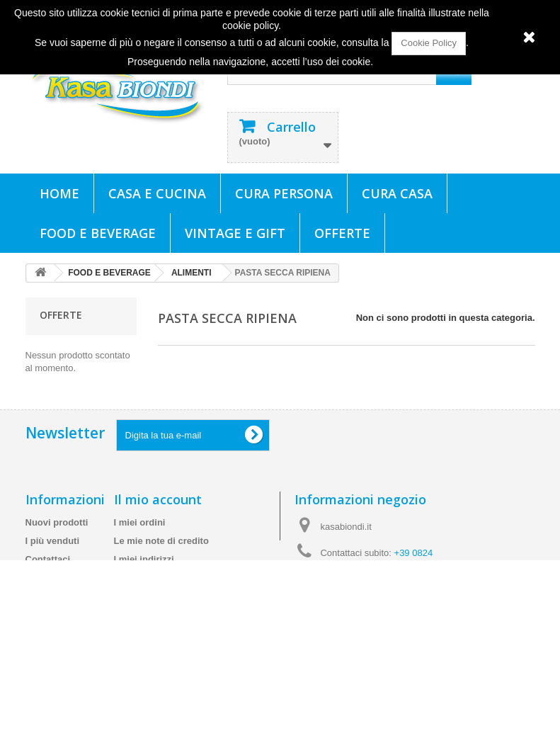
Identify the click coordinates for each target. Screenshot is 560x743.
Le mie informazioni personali (179, 600)
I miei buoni (139, 618)
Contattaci (48, 581)
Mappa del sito (57, 724)
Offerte (342, 233)
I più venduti (53, 563)
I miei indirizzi (144, 581)
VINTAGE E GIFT (235, 233)
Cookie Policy (429, 43)
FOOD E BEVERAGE (98, 233)
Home (59, 193)
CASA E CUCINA (157, 193)
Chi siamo (47, 675)
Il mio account (158, 521)
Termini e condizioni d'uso (48, 643)
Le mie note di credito (161, 563)
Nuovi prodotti (57, 544)
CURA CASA (397, 193)
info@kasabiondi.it (386, 622)
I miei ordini (140, 544)
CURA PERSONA (284, 193)
